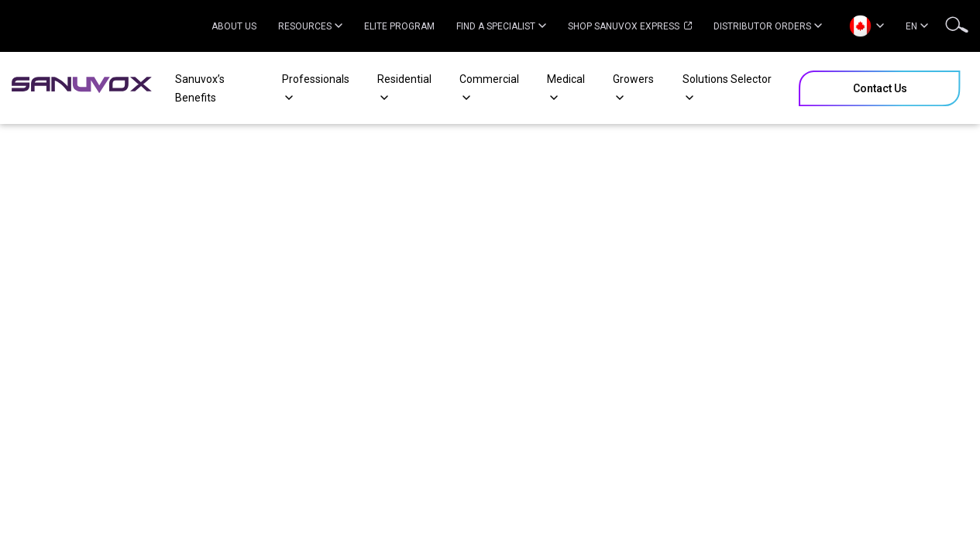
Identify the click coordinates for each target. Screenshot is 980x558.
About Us (234, 26)
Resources (310, 26)
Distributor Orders (768, 26)
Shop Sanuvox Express (630, 26)
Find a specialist (501, 26)
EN (917, 26)
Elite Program (399, 26)
